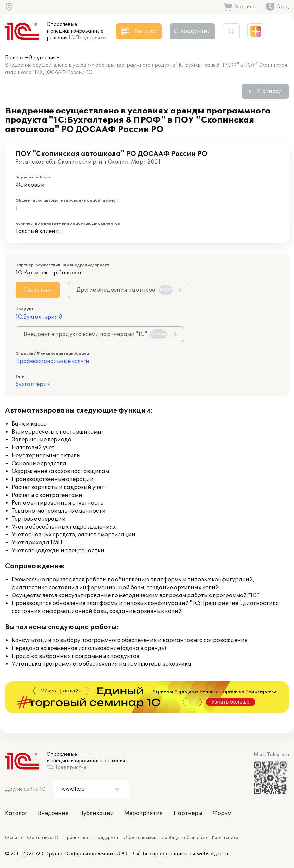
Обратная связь (140, 838)
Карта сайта (225, 838)
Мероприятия (144, 813)
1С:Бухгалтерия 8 (39, 317)
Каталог (16, 813)
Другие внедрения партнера (124, 290)
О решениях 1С (43, 838)
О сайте (13, 838)
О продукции (192, 31)
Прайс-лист (76, 838)
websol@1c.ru (212, 854)
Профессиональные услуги (52, 361)
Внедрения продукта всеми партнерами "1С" (96, 334)
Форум (222, 813)
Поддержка (106, 838)
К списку (269, 91)
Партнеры (188, 813)
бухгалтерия (33, 384)
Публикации (97, 813)
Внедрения (42, 58)
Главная (14, 58)
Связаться (38, 290)
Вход (283, 7)
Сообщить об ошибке (184, 838)
